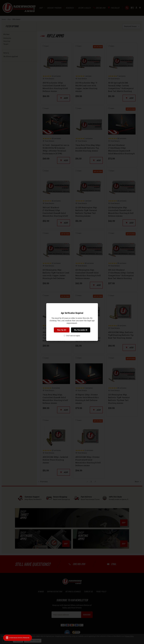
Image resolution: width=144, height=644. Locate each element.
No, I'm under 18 (81, 330)
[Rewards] (18, 638)
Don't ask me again (73, 336)
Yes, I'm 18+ (62, 330)
